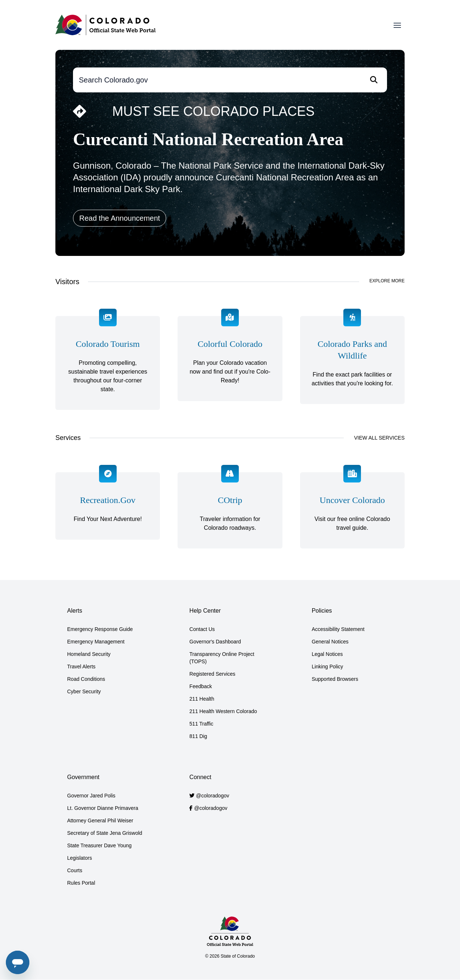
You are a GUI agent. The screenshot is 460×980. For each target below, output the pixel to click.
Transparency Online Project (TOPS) (222, 658)
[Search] (374, 80)
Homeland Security (89, 654)
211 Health (202, 699)
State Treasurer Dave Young (99, 845)
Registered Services (212, 674)
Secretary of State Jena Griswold (105, 833)
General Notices (330, 642)
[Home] (105, 25)
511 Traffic (201, 724)
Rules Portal (81, 883)
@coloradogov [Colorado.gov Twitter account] (213, 796)
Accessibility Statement (338, 629)
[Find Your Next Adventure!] (108, 510)
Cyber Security (84, 691)
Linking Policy (328, 667)
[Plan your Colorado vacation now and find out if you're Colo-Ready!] (230, 363)
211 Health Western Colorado (223, 711)
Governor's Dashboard (215, 642)
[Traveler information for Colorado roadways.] (230, 510)
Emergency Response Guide (100, 629)
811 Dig (198, 736)
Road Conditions (86, 679)
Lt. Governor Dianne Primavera (103, 808)
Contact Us (202, 629)
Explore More (387, 281)
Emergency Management (96, 642)
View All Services (379, 438)
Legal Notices (327, 654)
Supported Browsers (335, 679)
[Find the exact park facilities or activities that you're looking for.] (352, 363)
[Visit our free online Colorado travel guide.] (352, 510)
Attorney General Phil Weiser (100, 821)
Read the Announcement (120, 218)
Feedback (200, 686)
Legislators (80, 858)
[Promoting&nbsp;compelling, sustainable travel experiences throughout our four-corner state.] (108, 363)
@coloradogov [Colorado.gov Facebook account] (211, 808)
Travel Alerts (81, 667)
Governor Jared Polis (91, 796)
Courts (75, 870)
